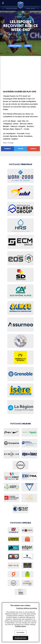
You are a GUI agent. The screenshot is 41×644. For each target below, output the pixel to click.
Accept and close (20, 638)
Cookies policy (21, 626)
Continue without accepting (27, 608)
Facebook (8, 149)
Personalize (20, 632)
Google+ (33, 149)
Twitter (20, 149)
